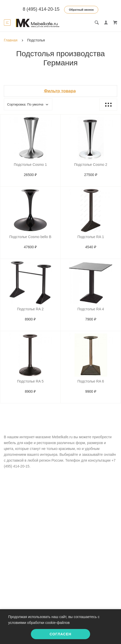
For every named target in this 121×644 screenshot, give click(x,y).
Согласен (60, 634)
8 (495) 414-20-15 (41, 9)
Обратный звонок (81, 10)
